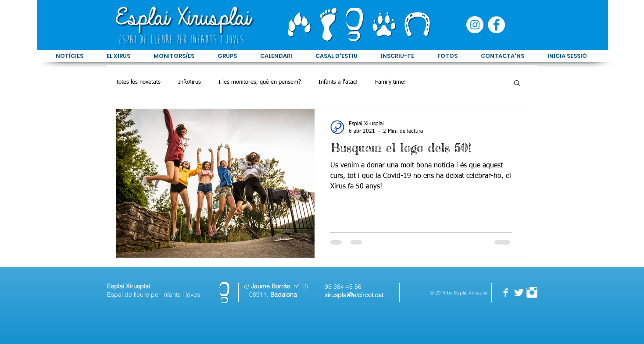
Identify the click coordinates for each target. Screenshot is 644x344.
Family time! (390, 82)
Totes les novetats (138, 82)
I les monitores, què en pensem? (260, 82)
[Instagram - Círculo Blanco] (475, 25)
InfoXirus (190, 82)
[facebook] (506, 293)
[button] (517, 83)
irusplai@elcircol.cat (356, 295)
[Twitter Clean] (519, 293)
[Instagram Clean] (532, 293)
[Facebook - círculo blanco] (496, 25)
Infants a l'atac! (338, 82)
